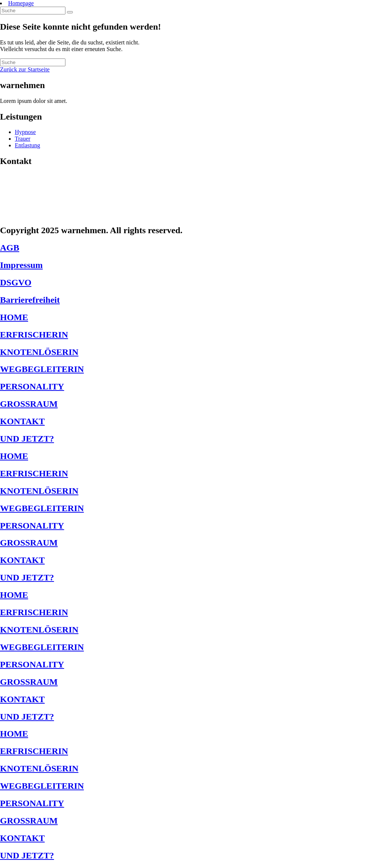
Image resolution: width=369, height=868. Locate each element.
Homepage (21, 3)
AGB (10, 248)
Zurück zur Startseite (25, 69)
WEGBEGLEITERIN (42, 369)
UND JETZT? (27, 439)
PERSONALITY (32, 386)
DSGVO (16, 282)
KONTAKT (22, 421)
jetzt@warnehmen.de (40, 215)
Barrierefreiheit (30, 300)
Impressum (21, 265)
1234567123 (24, 202)
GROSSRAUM (29, 404)
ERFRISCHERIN (34, 335)
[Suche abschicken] (70, 12)
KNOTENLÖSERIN (39, 352)
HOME (14, 317)
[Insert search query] (33, 11)
